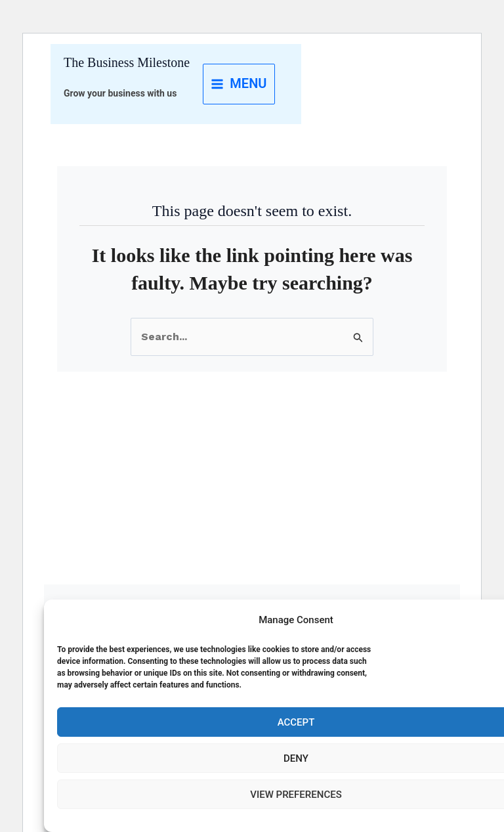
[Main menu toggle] (239, 84)
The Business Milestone (127, 62)
